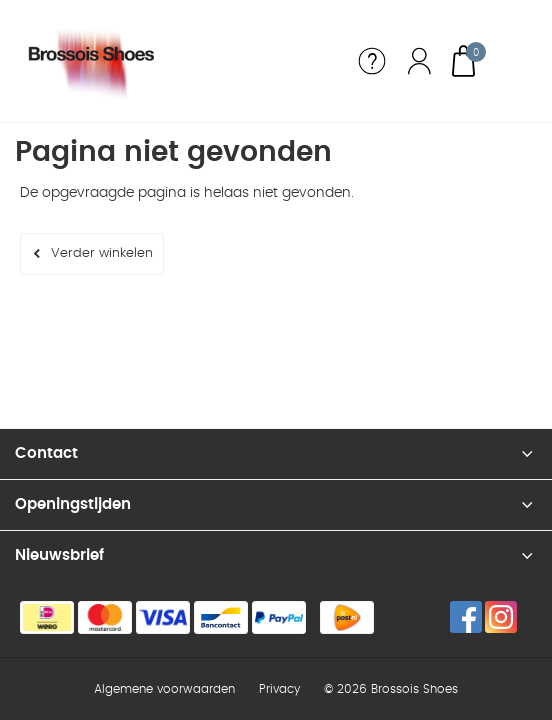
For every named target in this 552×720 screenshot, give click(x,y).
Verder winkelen (102, 253)
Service (372, 61)
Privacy (279, 689)
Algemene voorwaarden (164, 689)
